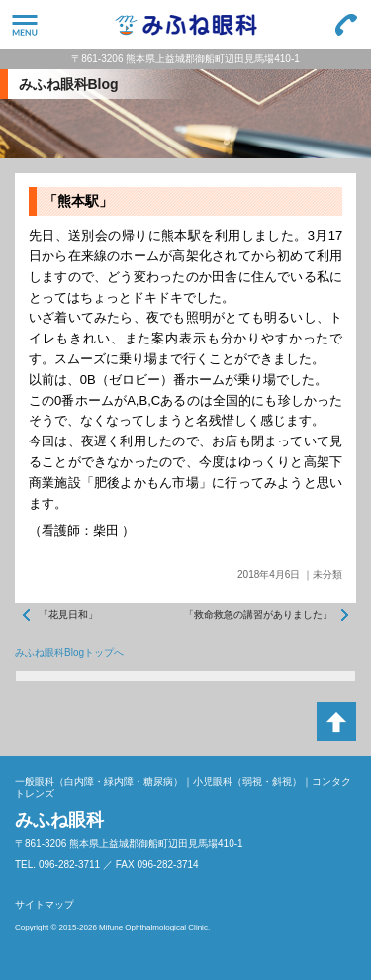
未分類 (327, 575)
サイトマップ (45, 904)
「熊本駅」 (78, 201)
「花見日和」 (68, 614)
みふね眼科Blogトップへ (69, 653)
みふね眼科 (185, 25)
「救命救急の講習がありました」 (258, 614)
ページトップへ (336, 722)
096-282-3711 (346, 25)
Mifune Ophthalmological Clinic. (154, 927)
